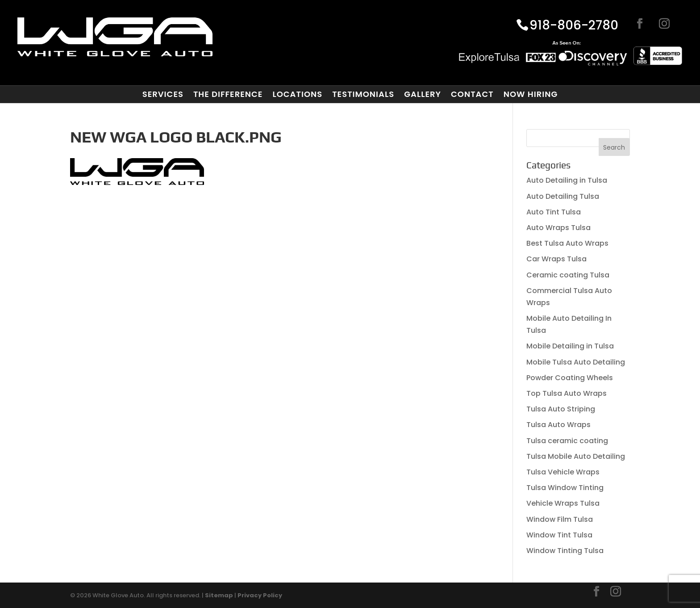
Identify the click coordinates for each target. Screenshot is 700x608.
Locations (297, 94)
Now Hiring (531, 94)
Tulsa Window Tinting (565, 488)
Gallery (423, 94)
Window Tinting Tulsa (565, 551)
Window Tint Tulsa (559, 535)
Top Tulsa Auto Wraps (567, 393)
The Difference (228, 94)
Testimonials (363, 94)
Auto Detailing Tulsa (563, 196)
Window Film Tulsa (560, 519)
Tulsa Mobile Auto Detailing (576, 456)
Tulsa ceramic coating (567, 441)
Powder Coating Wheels (570, 378)
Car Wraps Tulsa (556, 259)
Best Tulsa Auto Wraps (567, 243)
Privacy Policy (260, 595)
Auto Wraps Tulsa (558, 228)
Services (163, 94)
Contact (472, 94)
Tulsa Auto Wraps (558, 425)
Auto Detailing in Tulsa (567, 180)
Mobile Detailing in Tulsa (570, 346)
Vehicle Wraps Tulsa (563, 503)
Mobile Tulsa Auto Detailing (576, 362)
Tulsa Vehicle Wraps (563, 472)
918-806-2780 (574, 26)
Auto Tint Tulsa (554, 212)
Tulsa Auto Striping (561, 409)
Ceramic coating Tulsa (568, 275)
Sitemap (219, 595)
